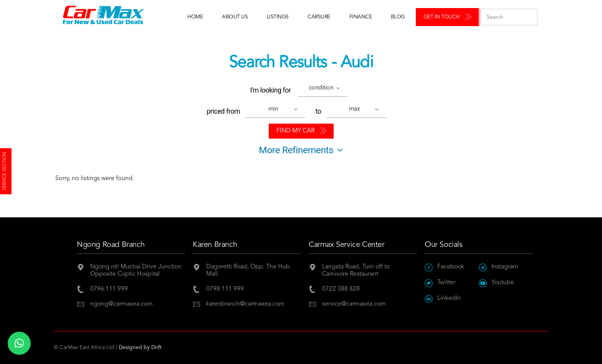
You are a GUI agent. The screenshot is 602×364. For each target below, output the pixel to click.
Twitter (440, 283)
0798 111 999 (225, 289)
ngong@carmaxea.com (122, 304)
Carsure (319, 17)
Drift (156, 347)
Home (195, 17)
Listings (278, 17)
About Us (235, 17)
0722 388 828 (341, 289)
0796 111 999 (109, 289)
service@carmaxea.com (354, 304)
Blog (398, 17)
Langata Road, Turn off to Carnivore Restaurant (356, 271)
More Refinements (301, 150)
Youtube (496, 283)
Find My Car (295, 131)
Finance (361, 17)
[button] (325, 89)
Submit (530, 17)
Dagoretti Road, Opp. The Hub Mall (248, 271)
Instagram (499, 267)
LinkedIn (443, 299)
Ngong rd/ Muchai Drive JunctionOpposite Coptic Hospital (136, 271)
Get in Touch (442, 17)
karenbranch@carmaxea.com (245, 304)
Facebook (444, 267)
